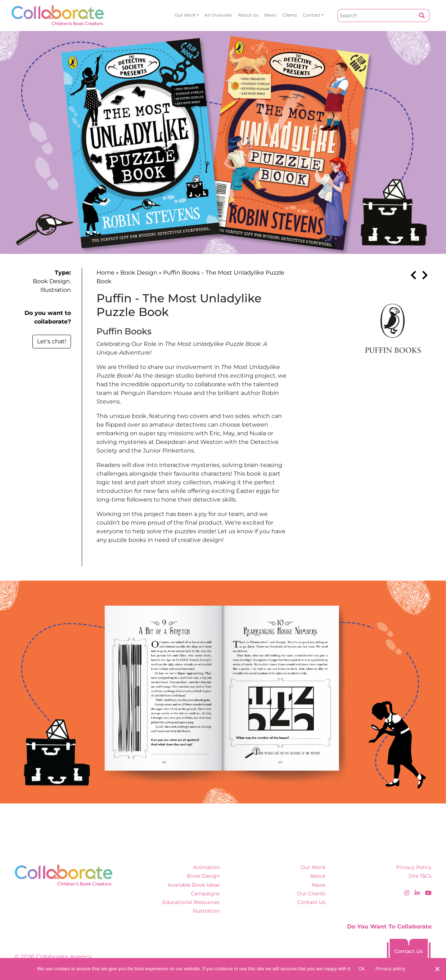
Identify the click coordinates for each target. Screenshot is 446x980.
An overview (218, 15)
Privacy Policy (414, 867)
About (318, 876)
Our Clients (311, 894)
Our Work (185, 15)
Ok (362, 969)
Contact (312, 15)
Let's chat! (52, 341)
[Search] (376, 15)
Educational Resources (191, 902)
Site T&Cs (420, 876)
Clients (290, 15)
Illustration (56, 290)
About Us (248, 15)
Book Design (51, 281)
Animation (206, 867)
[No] (437, 969)
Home (105, 273)
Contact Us (311, 902)
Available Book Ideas (194, 885)
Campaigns (205, 894)
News (270, 15)
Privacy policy (390, 969)
